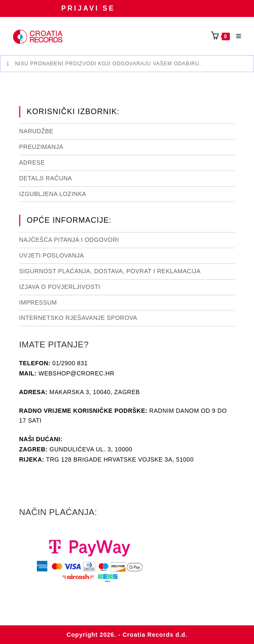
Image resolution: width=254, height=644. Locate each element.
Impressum (38, 302)
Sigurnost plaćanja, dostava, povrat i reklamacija (110, 271)
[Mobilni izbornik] (236, 36)
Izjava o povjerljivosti (60, 287)
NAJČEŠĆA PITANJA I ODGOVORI (69, 240)
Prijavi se (88, 8)
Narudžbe (36, 131)
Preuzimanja (41, 147)
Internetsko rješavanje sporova (78, 318)
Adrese (32, 162)
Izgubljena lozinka (53, 194)
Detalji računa (46, 178)
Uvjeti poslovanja (52, 255)
